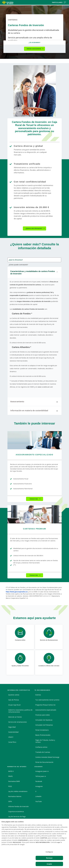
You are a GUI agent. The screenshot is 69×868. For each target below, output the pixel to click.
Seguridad (12, 727)
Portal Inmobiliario (42, 730)
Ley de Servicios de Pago (17, 817)
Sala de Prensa (14, 700)
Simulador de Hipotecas (44, 720)
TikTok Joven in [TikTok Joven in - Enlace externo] (41, 776)
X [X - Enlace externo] (36, 791)
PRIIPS (10, 776)
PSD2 (10, 786)
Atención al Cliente (15, 717)
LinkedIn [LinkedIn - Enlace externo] (38, 796)
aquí (59, 842)
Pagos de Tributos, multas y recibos (45, 741)
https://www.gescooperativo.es (17, 592)
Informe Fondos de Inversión (18, 806)
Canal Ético (12, 742)
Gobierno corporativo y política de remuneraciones (20, 711)
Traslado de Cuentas (43, 752)
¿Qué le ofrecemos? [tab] (16, 260)
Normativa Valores (15, 796)
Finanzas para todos (43, 715)
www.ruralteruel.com (45, 387)
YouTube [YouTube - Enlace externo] (39, 801)
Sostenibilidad (13, 732)
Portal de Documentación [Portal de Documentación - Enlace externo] (44, 762)
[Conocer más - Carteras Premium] (35, 514)
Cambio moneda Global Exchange (47, 757)
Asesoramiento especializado (46, 710)
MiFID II (11, 771)
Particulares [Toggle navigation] (59, 2)
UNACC (11, 737)
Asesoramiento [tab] (35, 402)
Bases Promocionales (43, 735)
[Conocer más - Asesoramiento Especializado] (35, 440)
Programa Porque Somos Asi (45, 705)
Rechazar (49, 858)
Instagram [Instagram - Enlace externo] (39, 786)
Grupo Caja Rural (14, 705)
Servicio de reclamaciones (18, 722)
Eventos (38, 695)
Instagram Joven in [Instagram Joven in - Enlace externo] (42, 771)
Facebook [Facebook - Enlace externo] (39, 781)
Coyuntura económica (16, 811)
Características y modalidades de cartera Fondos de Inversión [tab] (35, 272)
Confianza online (41, 747)
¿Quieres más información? (34, 228)
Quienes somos (14, 695)
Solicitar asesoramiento (34, 49)
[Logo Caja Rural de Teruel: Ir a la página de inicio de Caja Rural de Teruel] (11, 2)
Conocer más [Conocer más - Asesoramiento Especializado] (34, 499)
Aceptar (49, 864)
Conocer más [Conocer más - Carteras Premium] (34, 575)
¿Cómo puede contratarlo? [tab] (18, 265)
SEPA (10, 801)
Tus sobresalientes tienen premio (47, 700)
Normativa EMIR (14, 781)
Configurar (49, 852)
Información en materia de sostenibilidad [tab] (35, 411)
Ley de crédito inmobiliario (18, 791)
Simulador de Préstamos (44, 725)
